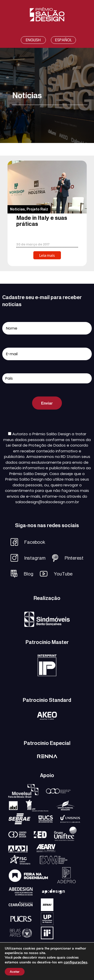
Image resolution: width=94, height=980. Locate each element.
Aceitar (15, 972)
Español (63, 40)
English (33, 40)
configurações (75, 962)
